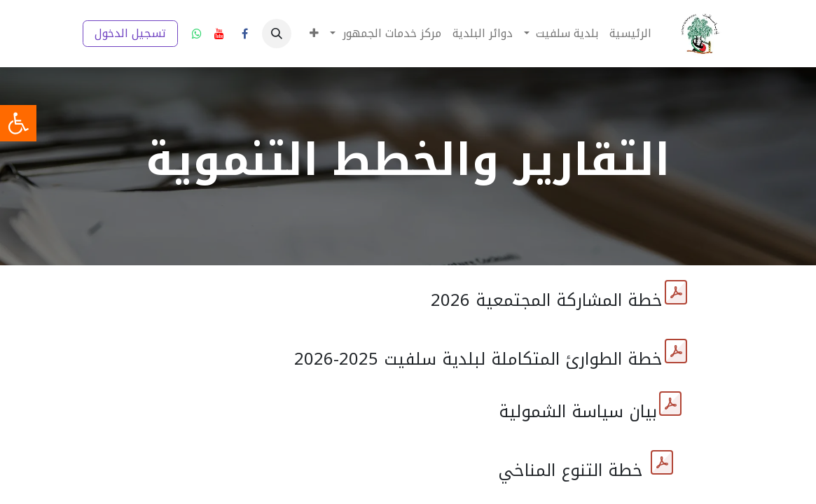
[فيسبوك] (245, 34)
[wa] (197, 34)
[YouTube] (219, 34)
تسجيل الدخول (130, 33)
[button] (277, 34)
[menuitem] (630, 34)
